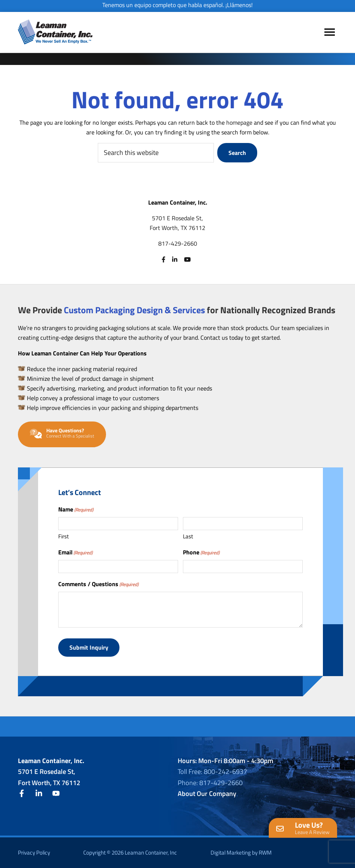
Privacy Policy (34, 852)
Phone (201, 552)
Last (188, 536)
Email (75, 552)
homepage (239, 122)
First (63, 536)
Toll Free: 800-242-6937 (212, 771)
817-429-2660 (178, 243)
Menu (330, 32)
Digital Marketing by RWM (241, 852)
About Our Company (207, 793)
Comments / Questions (98, 584)
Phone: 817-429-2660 (210, 782)
